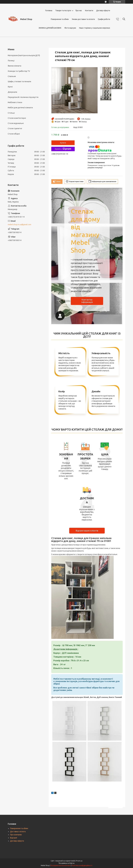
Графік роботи (104, 19)
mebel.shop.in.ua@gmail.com (19, 224)
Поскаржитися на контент (61, 865)
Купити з (63, 149)
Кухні (10, 87)
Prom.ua (79, 861)
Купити (63, 143)
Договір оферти (103, 11)
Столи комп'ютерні (17, 118)
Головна (49, 11)
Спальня (12, 76)
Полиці (11, 61)
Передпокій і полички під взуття (23, 97)
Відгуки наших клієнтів (87, 531)
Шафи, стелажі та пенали (19, 81)
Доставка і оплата (18, 832)
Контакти (89, 11)
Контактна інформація (87, 301)
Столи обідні (14, 134)
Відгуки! (14, 838)
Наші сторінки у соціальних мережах (95, 28)
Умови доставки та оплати (83, 19)
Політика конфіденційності (82, 865)
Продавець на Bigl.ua (66, 863)
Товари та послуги (63, 11)
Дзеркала (12, 92)
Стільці (11, 113)
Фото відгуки (70, 28)
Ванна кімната (14, 66)
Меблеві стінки (15, 102)
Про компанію (16, 835)
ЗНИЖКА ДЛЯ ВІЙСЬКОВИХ (50, 28)
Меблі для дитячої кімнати (20, 108)
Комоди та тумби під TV (19, 71)
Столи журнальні (16, 123)
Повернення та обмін (60, 19)
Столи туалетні (15, 128)
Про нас (79, 11)
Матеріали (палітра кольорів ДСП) (24, 55)
